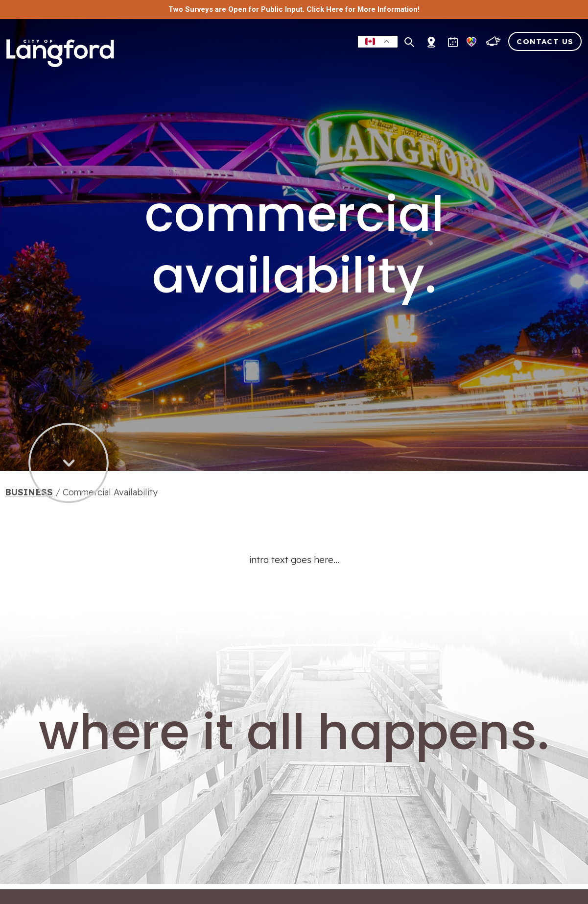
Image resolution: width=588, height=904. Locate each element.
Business (334, 61)
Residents (241, 61)
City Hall (557, 61)
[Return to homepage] (64, 55)
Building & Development (421, 61)
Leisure (289, 61)
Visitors (507, 61)
